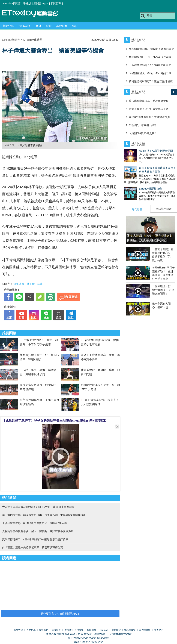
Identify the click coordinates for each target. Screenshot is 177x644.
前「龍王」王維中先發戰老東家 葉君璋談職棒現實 (33, 547)
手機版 (27, 3)
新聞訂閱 (56, 3)
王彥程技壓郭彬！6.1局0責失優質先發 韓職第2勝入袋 (35, 523)
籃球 (49, 26)
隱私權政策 (130, 630)
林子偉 (31, 284)
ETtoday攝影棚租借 (135, 185)
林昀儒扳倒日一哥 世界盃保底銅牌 (150, 57)
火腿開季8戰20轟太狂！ (143, 133)
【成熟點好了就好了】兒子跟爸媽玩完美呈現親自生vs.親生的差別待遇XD (54, 421)
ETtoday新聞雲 (12, 3)
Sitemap (104, 630)
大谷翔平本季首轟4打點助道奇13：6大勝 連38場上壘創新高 (38, 507)
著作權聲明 (145, 630)
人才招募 (31, 630)
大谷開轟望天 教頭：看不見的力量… (151, 73)
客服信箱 (91, 630)
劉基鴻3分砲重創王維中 (143, 125)
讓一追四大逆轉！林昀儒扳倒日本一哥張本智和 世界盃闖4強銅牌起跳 (44, 515)
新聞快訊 (8, 26)
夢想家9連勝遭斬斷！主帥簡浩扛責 (149, 117)
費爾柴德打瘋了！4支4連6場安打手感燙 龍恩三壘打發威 (35, 539)
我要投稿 (18, 630)
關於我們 (44, 630)
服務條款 (116, 630)
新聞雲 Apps (41, 3)
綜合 (75, 26)
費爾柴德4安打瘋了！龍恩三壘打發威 (151, 81)
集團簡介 (56, 630)
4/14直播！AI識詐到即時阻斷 (141, 151)
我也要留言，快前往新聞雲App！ (60, 614)
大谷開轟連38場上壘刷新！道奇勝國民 (151, 49)
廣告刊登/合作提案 (74, 630)
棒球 (39, 26)
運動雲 (33, 14)
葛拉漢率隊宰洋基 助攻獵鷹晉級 (149, 101)
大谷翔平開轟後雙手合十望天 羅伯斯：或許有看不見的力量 (38, 531)
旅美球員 (19, 284)
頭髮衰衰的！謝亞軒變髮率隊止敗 (149, 109)
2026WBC (25, 26)
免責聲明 (159, 630)
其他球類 (62, 26)
